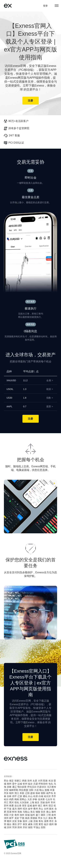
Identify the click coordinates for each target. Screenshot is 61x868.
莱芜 (41, 824)
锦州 (11, 793)
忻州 (25, 784)
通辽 (14, 787)
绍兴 (25, 809)
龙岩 (17, 818)
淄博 (46, 821)
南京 (37, 802)
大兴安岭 (24, 802)
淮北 (33, 812)
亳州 (17, 815)
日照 (36, 824)
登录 (45, 6)
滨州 (9, 827)
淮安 (24, 806)
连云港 (18, 806)
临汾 (30, 784)
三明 (48, 815)
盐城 (30, 806)
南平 (11, 818)
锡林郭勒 (14, 790)
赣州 (9, 821)
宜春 (20, 821)
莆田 (43, 815)
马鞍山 (26, 812)
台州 (46, 809)
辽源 (20, 796)
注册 (30, 101)
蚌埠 (14, 812)
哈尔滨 (47, 796)
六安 (11, 815)
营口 (17, 793)
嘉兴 (14, 809)
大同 (40, 781)
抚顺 (47, 790)
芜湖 (9, 812)
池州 (22, 815)
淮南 (20, 812)
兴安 (6, 790)
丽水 (51, 809)
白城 (41, 796)
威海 (30, 824)
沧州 (30, 781)
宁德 (22, 818)
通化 (25, 796)
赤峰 (9, 787)
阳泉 (45, 781)
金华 (30, 809)
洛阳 (30, 827)
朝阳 (43, 793)
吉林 (9, 796)
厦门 (38, 815)
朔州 (9, 784)
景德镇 (34, 818)
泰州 (45, 806)
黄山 (48, 812)
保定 (11, 781)
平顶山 (37, 827)
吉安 (14, 821)
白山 (30, 796)
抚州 (25, 821)
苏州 (6, 806)
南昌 (27, 818)
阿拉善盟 (24, 790)
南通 (11, 806)
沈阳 (31, 790)
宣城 (27, 815)
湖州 (20, 809)
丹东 (6, 793)
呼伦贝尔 (32, 787)
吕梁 (36, 784)
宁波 (9, 809)
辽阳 (27, 793)
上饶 (30, 821)
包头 (51, 784)
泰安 (25, 824)
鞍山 (42, 790)
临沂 (46, 824)
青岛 (41, 821)
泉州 (54, 815)
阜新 (22, 793)
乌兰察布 (52, 787)
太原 (35, 781)
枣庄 (51, 821)
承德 (24, 781)
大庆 (30, 799)
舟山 (41, 809)
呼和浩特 (43, 784)
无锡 (42, 802)
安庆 (43, 812)
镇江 (40, 806)
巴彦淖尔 (42, 787)
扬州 (35, 806)
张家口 (18, 781)
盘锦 (33, 793)
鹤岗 (17, 799)
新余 (51, 818)
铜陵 (38, 812)
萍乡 (40, 818)
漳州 (6, 818)
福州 (33, 815)
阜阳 (6, 815)
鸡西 (11, 799)
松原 (36, 796)
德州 (51, 824)
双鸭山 (23, 799)
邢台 (6, 781)
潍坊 (14, 824)
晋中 (14, 784)
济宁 (20, 824)
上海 (32, 802)
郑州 (20, 827)
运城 (20, 784)
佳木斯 (41, 799)
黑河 (11, 802)
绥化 (17, 802)
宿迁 (51, 806)
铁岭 (38, 793)
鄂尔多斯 (22, 787)
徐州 (48, 802)
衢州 (36, 809)
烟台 (9, 824)
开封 (25, 827)
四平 (14, 796)
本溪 (52, 790)
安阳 (43, 827)
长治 (51, 781)
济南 (36, 821)
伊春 (35, 799)
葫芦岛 (50, 793)
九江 (45, 818)
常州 (53, 802)
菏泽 (14, 827)
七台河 (49, 799)
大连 (36, 790)
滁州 (54, 812)
